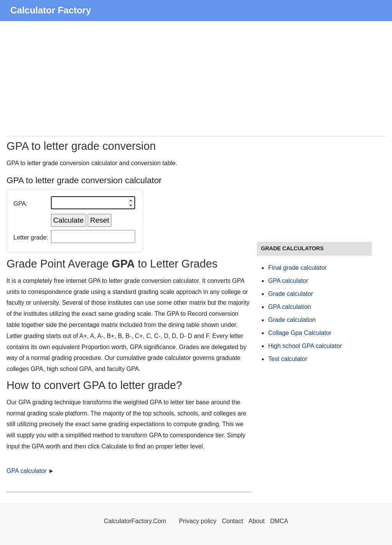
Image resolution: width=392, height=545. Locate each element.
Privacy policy (198, 521)
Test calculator (287, 359)
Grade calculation (292, 320)
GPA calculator (288, 281)
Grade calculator (290, 294)
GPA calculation (289, 307)
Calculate (69, 220)
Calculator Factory (51, 10)
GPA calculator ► (30, 471)
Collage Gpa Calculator (300, 333)
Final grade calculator (297, 268)
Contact (234, 521)
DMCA (279, 521)
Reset (100, 220)
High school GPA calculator (305, 346)
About (256, 521)
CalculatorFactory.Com (136, 521)
